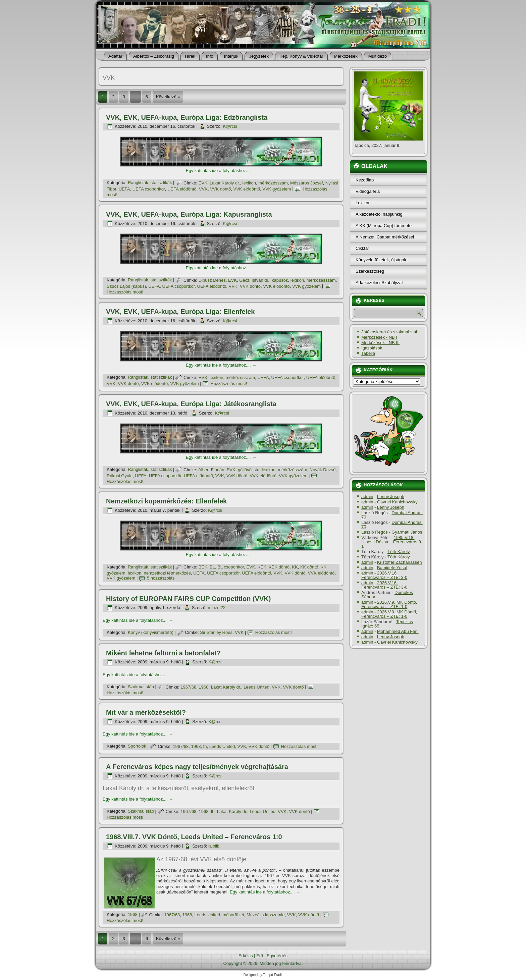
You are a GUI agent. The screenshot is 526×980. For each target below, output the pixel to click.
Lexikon (363, 203)
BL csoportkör (231, 567)
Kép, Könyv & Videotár (301, 56)
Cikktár (362, 248)
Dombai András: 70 (392, 515)
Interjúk (231, 56)
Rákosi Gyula (120, 476)
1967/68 (188, 687)
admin (367, 497)
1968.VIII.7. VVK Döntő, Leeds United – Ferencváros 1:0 (194, 837)
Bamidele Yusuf (392, 568)
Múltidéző (378, 56)
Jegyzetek (259, 56)
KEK (262, 567)
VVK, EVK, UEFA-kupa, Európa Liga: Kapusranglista (189, 214)
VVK (203, 189)
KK (295, 567)
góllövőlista (249, 470)
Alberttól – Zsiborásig (154, 56)
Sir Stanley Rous (216, 632)
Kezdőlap (365, 180)
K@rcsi (230, 126)
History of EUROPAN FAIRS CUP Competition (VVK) (189, 599)
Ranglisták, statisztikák (150, 183)
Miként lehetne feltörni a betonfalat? (163, 653)
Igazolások (372, 348)
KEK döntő (279, 567)
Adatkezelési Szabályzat (379, 283)
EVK (203, 183)
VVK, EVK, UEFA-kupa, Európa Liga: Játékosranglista (191, 404)
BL (212, 567)
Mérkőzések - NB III (380, 343)
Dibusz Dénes (212, 280)
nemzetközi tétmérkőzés (167, 573)
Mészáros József (307, 183)
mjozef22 (217, 608)
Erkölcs (246, 956)
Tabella (368, 353)
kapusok (280, 280)
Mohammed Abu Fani (398, 631)
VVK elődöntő (247, 189)
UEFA (124, 189)
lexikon (249, 183)
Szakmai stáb (141, 687)
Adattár (115, 56)
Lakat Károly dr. (225, 183)
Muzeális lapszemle (266, 915)
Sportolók (137, 746)
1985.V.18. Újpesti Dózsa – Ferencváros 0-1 (392, 542)
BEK (203, 567)
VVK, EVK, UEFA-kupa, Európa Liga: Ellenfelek (180, 312)
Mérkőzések (346, 56)
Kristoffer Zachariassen (399, 562)
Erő (260, 956)
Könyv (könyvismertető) (151, 632)
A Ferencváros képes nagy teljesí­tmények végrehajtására (197, 767)
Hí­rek (190, 56)
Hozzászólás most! (125, 292)
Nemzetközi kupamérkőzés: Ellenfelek (166, 501)
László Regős (375, 532)
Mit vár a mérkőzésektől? (146, 712)
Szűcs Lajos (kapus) (126, 286)
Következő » (168, 97)
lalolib (214, 846)
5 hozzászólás (161, 578)
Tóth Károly (399, 552)
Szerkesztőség (370, 271)
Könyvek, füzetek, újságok (381, 260)
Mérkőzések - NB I (379, 337)
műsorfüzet (233, 915)
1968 (204, 687)
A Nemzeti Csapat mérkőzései (385, 237)
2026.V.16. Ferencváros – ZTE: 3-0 (384, 575)
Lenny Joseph (391, 497)
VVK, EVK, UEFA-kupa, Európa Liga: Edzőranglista (187, 117)
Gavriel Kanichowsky (397, 502)
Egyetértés (277, 956)
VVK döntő (220, 189)
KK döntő (309, 567)
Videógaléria (368, 191)
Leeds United (256, 687)
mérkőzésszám (273, 183)
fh (205, 746)
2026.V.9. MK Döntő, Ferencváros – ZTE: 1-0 (389, 604)
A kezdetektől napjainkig (379, 214)
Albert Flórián (211, 470)
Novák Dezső (323, 470)
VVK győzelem (277, 189)
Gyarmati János (407, 532)
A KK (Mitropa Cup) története (384, 226)
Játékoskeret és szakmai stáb (390, 332)
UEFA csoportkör (149, 189)
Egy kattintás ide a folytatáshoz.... (221, 171)
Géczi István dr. (254, 280)
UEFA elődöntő (182, 189)
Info (210, 56)
